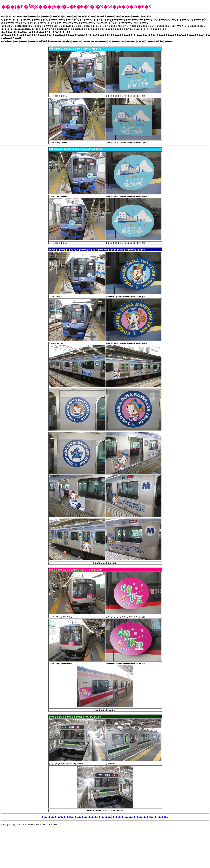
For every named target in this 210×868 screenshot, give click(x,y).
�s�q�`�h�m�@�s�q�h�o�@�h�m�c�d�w (140, 817)
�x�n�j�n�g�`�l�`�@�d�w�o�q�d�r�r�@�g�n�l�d (76, 817)
